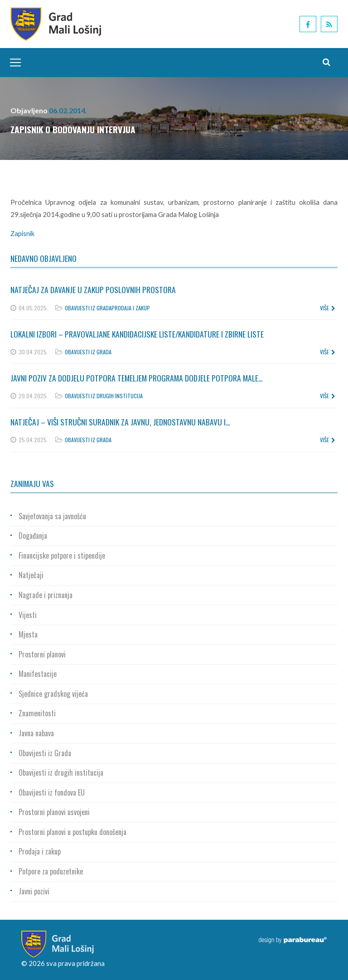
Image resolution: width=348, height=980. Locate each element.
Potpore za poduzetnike (51, 871)
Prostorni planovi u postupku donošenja (72, 832)
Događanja (33, 536)
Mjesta (28, 634)
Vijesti (28, 615)
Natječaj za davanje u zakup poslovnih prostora (93, 290)
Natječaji (31, 575)
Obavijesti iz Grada (88, 308)
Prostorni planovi (42, 654)
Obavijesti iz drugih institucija (104, 396)
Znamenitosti (37, 713)
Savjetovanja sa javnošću (52, 516)
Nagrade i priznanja (46, 595)
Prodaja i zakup (131, 308)
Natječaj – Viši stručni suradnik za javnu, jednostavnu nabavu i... (120, 422)
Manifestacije (38, 674)
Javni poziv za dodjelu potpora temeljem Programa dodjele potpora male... (136, 378)
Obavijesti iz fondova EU (52, 792)
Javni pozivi (34, 891)
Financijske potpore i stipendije (62, 555)
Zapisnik (22, 233)
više (328, 308)
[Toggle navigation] (13, 63)
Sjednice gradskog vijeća (53, 694)
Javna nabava (36, 733)
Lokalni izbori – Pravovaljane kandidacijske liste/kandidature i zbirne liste (137, 334)
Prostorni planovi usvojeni (54, 812)
